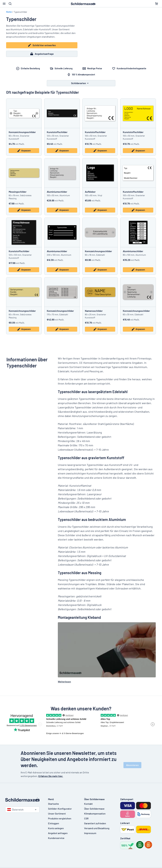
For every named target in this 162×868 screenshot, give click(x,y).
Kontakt (88, 804)
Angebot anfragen (58, 833)
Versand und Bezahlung (97, 828)
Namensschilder (94, 311)
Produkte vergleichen (60, 818)
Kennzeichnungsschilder (22, 132)
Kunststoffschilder (57, 132)
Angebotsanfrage (42, 54)
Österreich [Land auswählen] (15, 810)
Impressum (90, 833)
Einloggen (54, 823)
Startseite (53, 804)
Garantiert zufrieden (95, 823)
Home (9, 12)
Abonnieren (132, 765)
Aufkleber (90, 192)
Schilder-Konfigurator (60, 809)
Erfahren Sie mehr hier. (51, 776)
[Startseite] (24, 800)
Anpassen (24, 151)
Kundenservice (56, 838)
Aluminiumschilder (57, 192)
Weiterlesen (64, 682)
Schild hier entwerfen (42, 45)
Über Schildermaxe (94, 809)
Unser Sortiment (57, 813)
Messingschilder (18, 192)
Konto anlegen (56, 828)
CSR (86, 818)
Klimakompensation (95, 813)
